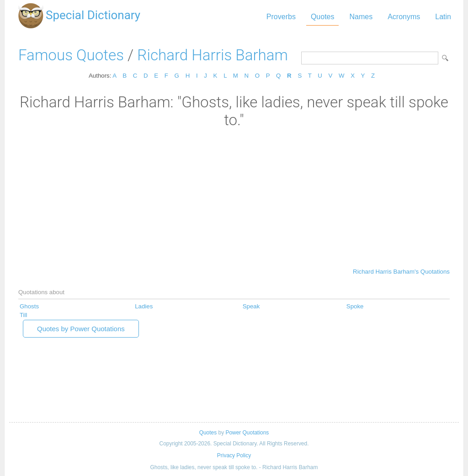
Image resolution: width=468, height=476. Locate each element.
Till (23, 315)
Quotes (323, 17)
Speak (251, 306)
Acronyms (404, 17)
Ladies (144, 306)
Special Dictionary (93, 15)
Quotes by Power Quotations (81, 329)
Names (361, 17)
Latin (443, 17)
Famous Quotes (71, 55)
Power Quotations (247, 433)
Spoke (355, 306)
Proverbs (281, 17)
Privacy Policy (234, 455)
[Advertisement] (234, 197)
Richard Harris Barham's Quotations (401, 272)
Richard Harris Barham (213, 55)
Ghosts (29, 306)
